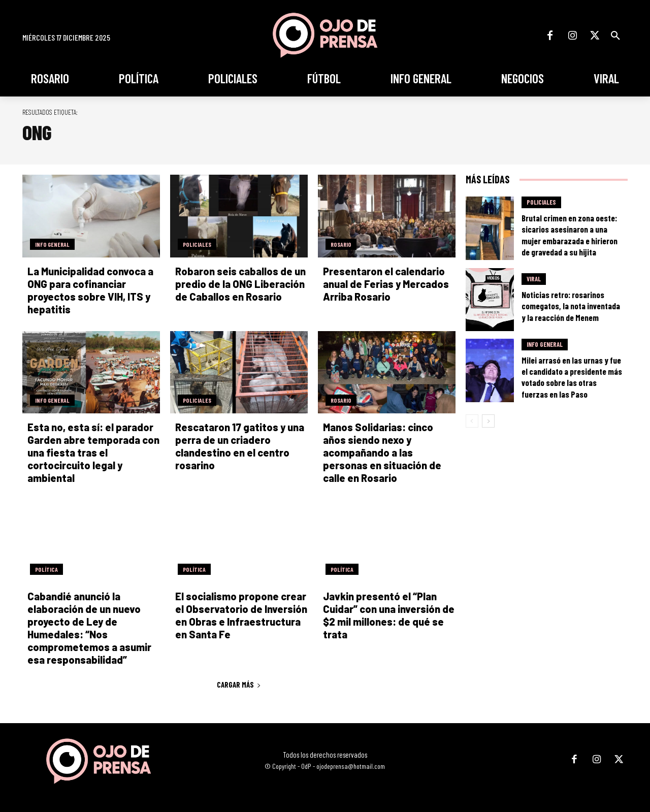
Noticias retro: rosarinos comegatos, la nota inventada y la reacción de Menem (571, 306)
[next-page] (488, 421)
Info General (52, 244)
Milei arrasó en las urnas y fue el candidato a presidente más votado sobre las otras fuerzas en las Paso (572, 377)
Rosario (341, 244)
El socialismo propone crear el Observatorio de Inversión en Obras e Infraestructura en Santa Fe (241, 615)
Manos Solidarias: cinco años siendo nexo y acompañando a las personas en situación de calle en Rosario (382, 452)
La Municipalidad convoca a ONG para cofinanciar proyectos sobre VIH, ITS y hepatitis (90, 290)
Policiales (197, 244)
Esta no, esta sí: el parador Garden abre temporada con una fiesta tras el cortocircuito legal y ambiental (93, 452)
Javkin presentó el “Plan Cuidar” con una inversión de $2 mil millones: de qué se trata (389, 615)
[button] (615, 36)
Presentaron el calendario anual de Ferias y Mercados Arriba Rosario (386, 284)
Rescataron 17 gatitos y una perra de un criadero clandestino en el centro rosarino (240, 446)
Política (46, 569)
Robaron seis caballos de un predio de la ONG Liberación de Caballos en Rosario (240, 284)
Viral (534, 279)
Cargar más (239, 685)
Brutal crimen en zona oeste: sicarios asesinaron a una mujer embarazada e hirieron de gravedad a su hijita (570, 235)
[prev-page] (472, 421)
